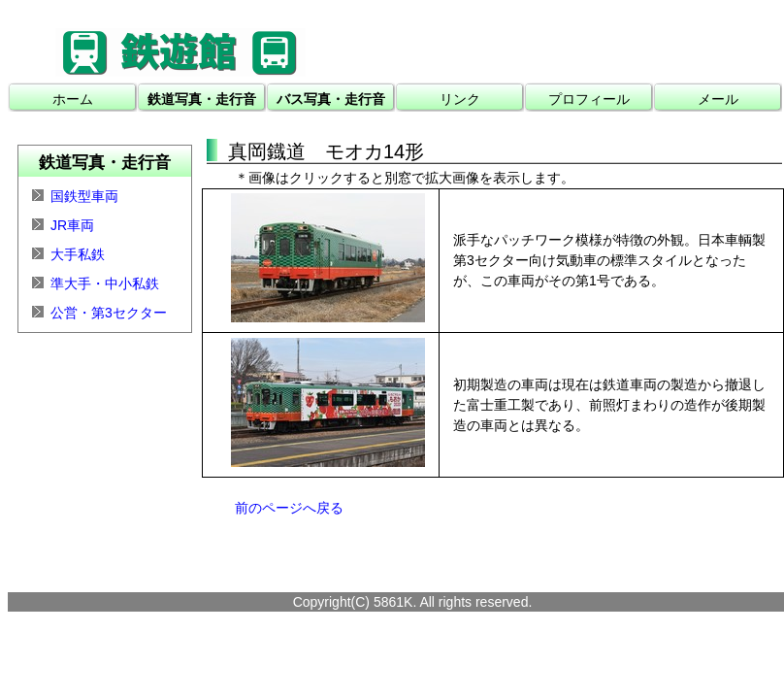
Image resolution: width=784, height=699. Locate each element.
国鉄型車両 (84, 196)
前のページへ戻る (289, 508)
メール (718, 99)
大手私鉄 (78, 254)
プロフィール (589, 99)
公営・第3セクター (109, 313)
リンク (460, 99)
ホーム (73, 99)
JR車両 (72, 225)
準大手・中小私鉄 (105, 283)
